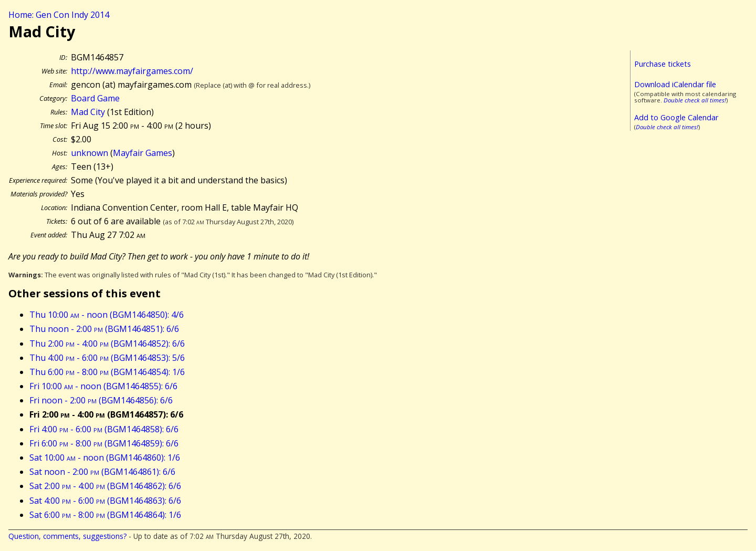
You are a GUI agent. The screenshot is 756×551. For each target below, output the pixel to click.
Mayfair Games (143, 153)
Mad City (88, 112)
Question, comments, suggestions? (67, 536)
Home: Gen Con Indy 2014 (59, 15)
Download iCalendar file (675, 84)
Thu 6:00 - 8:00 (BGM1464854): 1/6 (107, 372)
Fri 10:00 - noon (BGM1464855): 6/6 (103, 386)
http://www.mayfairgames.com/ (132, 71)
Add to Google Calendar (676, 117)
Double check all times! (695, 100)
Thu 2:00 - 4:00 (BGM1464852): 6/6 (107, 344)
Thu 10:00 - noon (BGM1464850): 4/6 (107, 315)
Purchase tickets (663, 64)
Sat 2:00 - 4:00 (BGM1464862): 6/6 (105, 486)
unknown (90, 153)
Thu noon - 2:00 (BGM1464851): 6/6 (104, 329)
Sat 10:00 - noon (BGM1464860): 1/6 (105, 458)
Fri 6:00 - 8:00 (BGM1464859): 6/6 (104, 443)
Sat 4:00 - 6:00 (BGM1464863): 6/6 (105, 501)
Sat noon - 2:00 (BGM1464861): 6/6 (102, 472)
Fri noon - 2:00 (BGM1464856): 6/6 (101, 400)
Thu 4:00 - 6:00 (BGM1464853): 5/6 (107, 358)
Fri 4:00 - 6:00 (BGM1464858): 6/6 (104, 429)
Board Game (95, 98)
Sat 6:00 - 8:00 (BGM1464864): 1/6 (105, 515)
